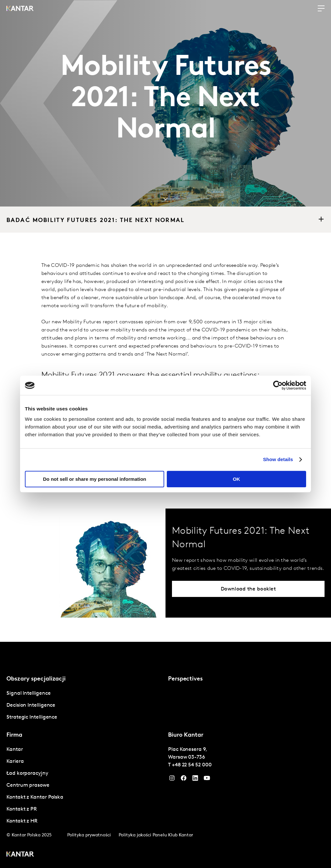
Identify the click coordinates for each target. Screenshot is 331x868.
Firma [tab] (14, 735)
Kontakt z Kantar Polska (35, 797)
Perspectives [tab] (185, 679)
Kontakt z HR (22, 821)
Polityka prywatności (89, 835)
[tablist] (165, 755)
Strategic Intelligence (32, 717)
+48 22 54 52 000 (192, 765)
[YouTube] (195, 780)
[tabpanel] (85, 706)
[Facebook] (184, 780)
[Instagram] (172, 780)
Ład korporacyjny (27, 773)
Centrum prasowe (28, 785)
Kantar (15, 750)
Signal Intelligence (28, 693)
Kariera (15, 762)
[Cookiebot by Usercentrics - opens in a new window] (278, 385)
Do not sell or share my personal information (95, 479)
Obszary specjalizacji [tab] (36, 679)
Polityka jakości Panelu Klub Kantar (156, 835)
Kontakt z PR (22, 809)
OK (236, 479)
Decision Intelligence (31, 705)
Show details (278, 459)
